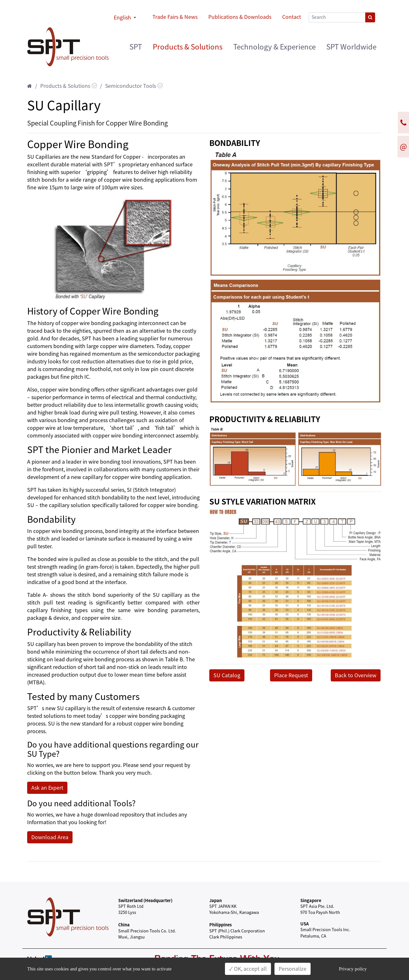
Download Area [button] (50, 837)
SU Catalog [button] (227, 675)
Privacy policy (353, 969)
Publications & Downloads (240, 17)
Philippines (220, 925)
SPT (136, 47)
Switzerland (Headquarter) (145, 900)
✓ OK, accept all (248, 969)
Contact (292, 17)
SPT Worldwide (351, 47)
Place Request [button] (291, 675)
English (123, 18)
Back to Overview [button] (356, 675)
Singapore (311, 900)
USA (305, 924)
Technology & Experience (274, 47)
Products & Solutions (188, 47)
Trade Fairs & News (175, 17)
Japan (216, 900)
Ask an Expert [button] (47, 788)
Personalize (293, 969)
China (124, 925)
